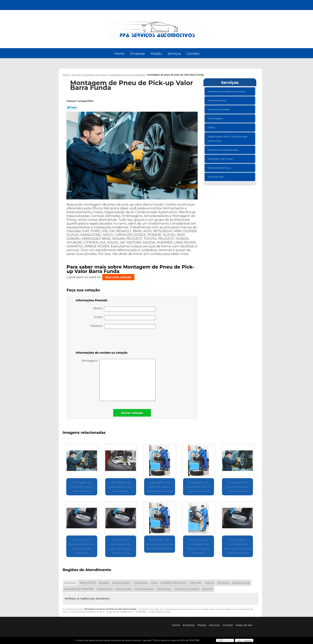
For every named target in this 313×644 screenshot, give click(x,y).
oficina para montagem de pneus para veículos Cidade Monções (238, 546)
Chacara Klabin (121, 583)
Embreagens (216, 118)
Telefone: (123, 326)
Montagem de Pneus (220, 159)
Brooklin (104, 583)
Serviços (174, 54)
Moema (209, 583)
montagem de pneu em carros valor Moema (82, 487)
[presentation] (101, 341)
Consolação (141, 583)
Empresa (138, 54)
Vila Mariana (164, 589)
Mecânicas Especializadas (223, 150)
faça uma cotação (118, 277)
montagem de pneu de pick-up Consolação (121, 487)
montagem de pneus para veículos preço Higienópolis (159, 544)
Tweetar (72, 107)
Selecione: (70, 583)
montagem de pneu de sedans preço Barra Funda (160, 487)
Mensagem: (119, 380)
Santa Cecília (105, 589)
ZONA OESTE (88, 583)
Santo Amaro (124, 589)
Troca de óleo (216, 177)
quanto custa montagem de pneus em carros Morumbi (199, 546)
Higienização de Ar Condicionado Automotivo (227, 139)
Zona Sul (207, 589)
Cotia (154, 583)
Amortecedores (217, 100)
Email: (125, 318)
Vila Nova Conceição (187, 589)
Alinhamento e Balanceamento (227, 91)
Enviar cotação (132, 413)
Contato (193, 54)
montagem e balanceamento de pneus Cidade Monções (82, 546)
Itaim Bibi (196, 583)
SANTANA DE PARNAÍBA (79, 589)
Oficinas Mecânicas (219, 168)
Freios (211, 127)
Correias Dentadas (219, 109)
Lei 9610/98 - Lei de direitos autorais (153, 612)
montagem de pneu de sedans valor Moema (237, 487)
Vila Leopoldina (144, 589)
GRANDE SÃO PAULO (173, 583)
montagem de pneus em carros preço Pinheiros (199, 487)
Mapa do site (244, 625)
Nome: (124, 309)
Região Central (241, 583)
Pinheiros (223, 583)
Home (120, 54)
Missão (156, 54)
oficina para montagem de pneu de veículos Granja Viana (121, 546)
